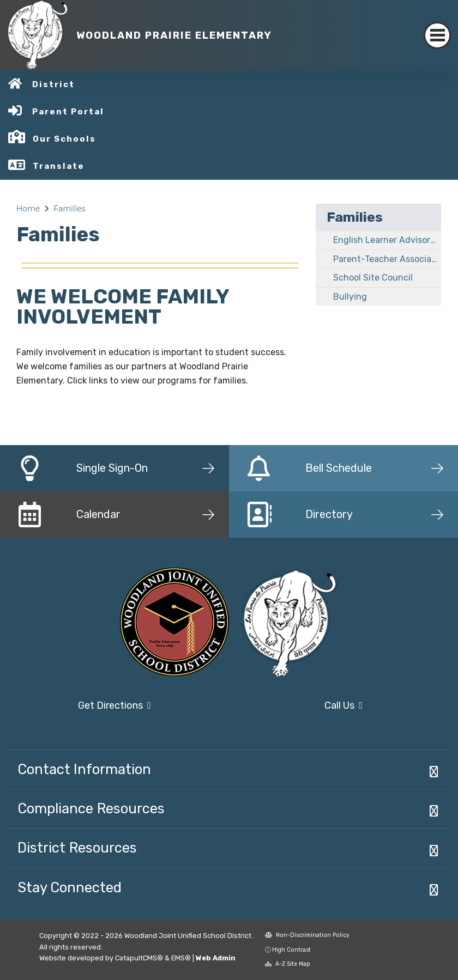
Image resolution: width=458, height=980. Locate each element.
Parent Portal (68, 112)
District (53, 84)
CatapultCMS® (139, 958)
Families (69, 209)
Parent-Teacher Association (387, 259)
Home (28, 209)
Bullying (350, 297)
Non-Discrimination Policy (307, 935)
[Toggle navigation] (437, 35)
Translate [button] (59, 166)
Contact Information (84, 769)
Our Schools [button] (64, 139)
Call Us (343, 705)
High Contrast (291, 950)
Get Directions (114, 705)
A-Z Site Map (288, 964)
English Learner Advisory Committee (387, 240)
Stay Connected (70, 887)
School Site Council (373, 278)
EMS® (181, 958)
